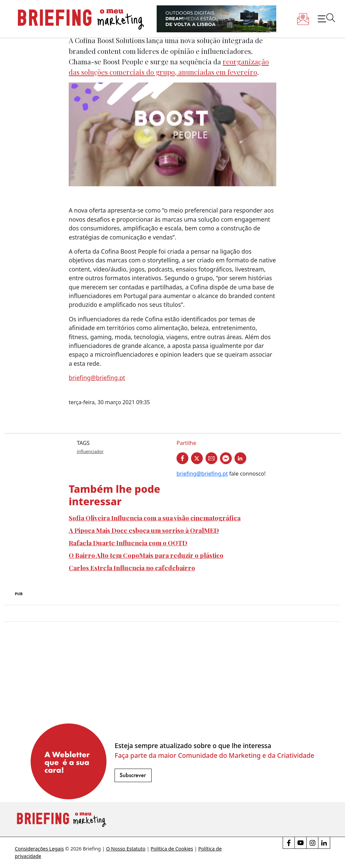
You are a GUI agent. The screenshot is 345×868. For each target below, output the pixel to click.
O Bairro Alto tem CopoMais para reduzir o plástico (146, 555)
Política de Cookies (172, 849)
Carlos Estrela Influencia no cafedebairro (132, 568)
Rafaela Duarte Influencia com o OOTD (128, 543)
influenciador (90, 451)
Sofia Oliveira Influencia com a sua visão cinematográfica (155, 518)
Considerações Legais (39, 849)
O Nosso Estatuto (126, 849)
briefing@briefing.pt (97, 378)
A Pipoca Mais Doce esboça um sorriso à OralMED (144, 530)
